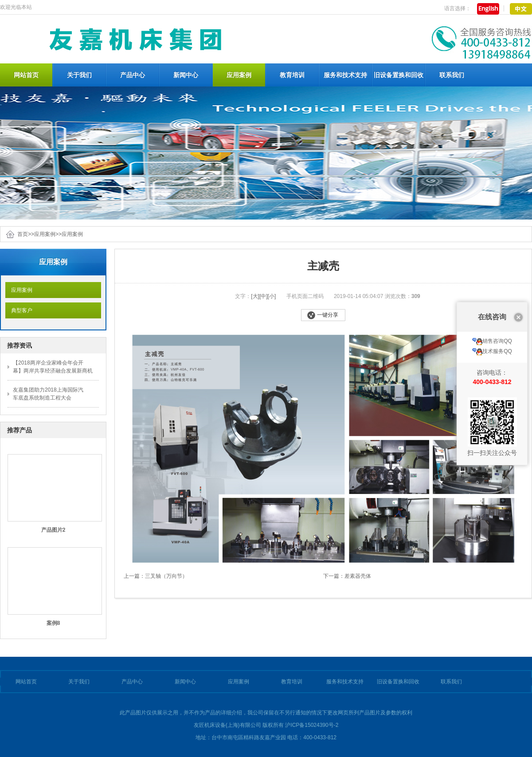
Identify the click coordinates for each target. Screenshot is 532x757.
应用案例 (239, 75)
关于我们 (79, 75)
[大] (255, 296)
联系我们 (452, 75)
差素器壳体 (358, 576)
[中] (264, 296)
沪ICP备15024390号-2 (312, 725)
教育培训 (292, 75)
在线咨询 (492, 284)
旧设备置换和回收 (399, 75)
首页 (23, 234)
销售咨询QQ (492, 309)
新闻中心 (186, 75)
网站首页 (26, 75)
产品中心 (133, 75)
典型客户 (19, 310)
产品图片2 (53, 530)
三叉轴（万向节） (166, 576)
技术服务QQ (492, 319)
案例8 (53, 623)
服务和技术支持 (345, 75)
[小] (272, 296)
